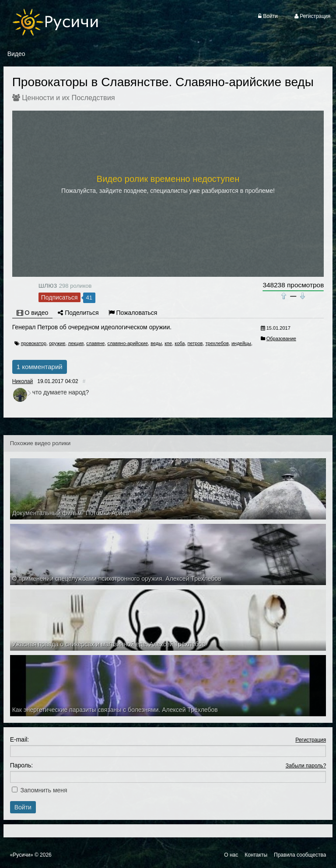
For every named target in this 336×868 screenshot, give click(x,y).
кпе (168, 343)
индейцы (241, 343)
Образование (281, 338)
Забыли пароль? (306, 766)
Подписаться (59, 297)
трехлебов (217, 343)
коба (180, 343)
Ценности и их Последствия (68, 98)
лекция (76, 343)
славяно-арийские (128, 343)
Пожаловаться (133, 313)
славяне (95, 343)
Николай (23, 381)
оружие (57, 343)
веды (156, 343)
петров (195, 343)
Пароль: (21, 765)
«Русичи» (22, 855)
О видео (33, 313)
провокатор (34, 343)
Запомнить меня (44, 790)
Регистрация (311, 740)
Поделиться (78, 313)
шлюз (48, 285)
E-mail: (20, 739)
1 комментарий (40, 367)
